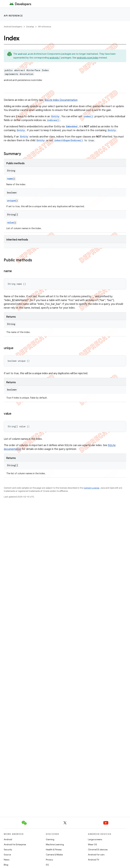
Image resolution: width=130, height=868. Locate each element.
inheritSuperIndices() (69, 140)
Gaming (50, 839)
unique (11, 201)
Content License (91, 488)
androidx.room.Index (88, 58)
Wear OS (92, 844)
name (10, 179)
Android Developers (13, 27)
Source (7, 855)
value (10, 223)
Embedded (72, 126)
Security (8, 850)
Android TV (94, 860)
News (7, 860)
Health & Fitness (54, 850)
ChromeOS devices (98, 850)
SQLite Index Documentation (61, 100)
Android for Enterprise (15, 844)
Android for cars (96, 855)
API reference (13, 16)
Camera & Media (54, 855)
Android (8, 839)
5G (47, 865)
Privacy (49, 860)
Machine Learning (55, 844)
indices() (53, 120)
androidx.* (55, 58)
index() (88, 116)
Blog (6, 865)
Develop (30, 27)
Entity (55, 116)
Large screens (95, 839)
